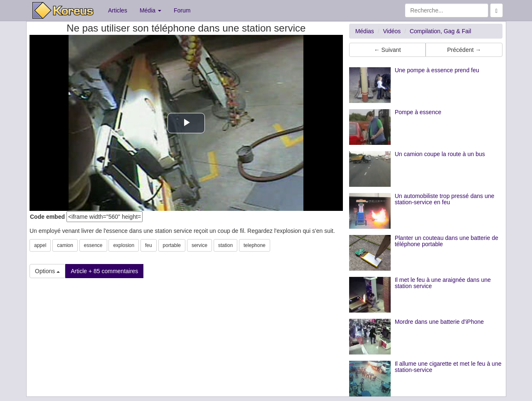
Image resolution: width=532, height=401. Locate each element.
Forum (182, 10)
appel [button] (40, 245)
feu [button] (149, 245)
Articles (118, 10)
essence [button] (93, 245)
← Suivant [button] (388, 50)
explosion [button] (124, 245)
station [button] (225, 245)
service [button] (199, 245)
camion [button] (65, 245)
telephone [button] (255, 245)
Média (150, 10)
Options (47, 271)
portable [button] (172, 245)
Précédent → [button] (464, 50)
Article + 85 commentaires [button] (104, 271)
